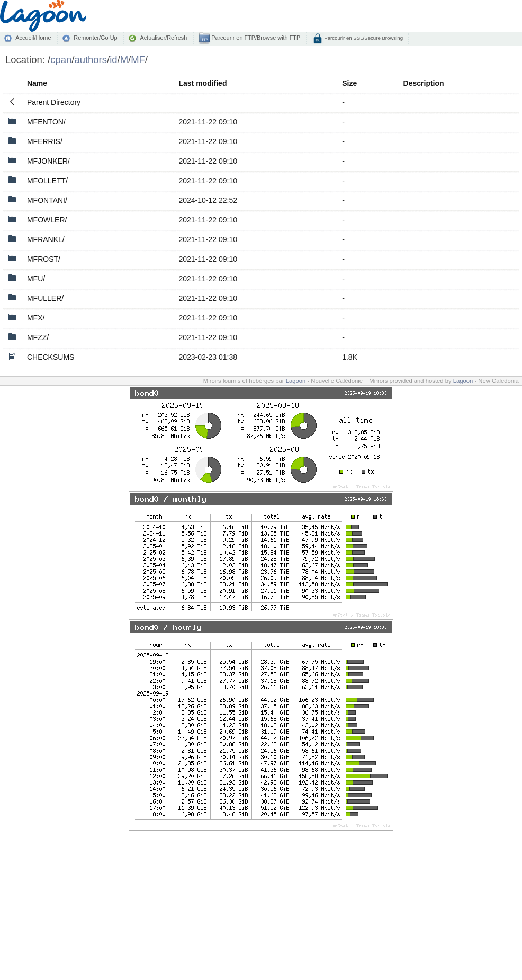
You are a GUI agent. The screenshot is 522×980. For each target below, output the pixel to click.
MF (138, 60)
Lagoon (296, 381)
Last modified (202, 83)
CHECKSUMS (51, 357)
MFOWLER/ (47, 220)
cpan (61, 60)
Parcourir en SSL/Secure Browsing (363, 38)
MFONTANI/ (47, 200)
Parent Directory (54, 102)
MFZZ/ (38, 337)
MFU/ (36, 279)
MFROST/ (44, 259)
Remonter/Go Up (95, 38)
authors (91, 60)
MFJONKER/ (48, 161)
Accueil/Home (33, 38)
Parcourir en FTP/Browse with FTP (255, 38)
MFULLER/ (45, 298)
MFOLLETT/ (47, 181)
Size (349, 83)
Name (37, 83)
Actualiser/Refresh (163, 38)
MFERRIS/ (45, 141)
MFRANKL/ (46, 239)
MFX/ (36, 318)
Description (424, 83)
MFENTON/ (46, 122)
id (113, 60)
